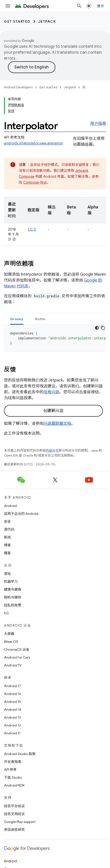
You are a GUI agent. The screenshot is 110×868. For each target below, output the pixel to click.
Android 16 (13, 694)
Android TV (13, 665)
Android (10, 506)
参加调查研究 (14, 830)
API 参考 (10, 770)
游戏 (7, 574)
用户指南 (98, 124)
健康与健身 (13, 589)
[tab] (17, 319)
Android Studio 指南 (20, 754)
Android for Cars (17, 657)
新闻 (7, 537)
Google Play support (20, 822)
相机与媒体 (13, 597)
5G (6, 613)
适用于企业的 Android (21, 514)
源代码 (9, 529)
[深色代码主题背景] (97, 328)
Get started (17, 21)
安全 (7, 521)
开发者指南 (13, 762)
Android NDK (14, 785)
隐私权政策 (13, 605)
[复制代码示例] (103, 328)
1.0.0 (32, 229)
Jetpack (47, 21)
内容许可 (52, 450)
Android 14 (13, 710)
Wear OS (11, 642)
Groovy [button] (17, 319)
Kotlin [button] (40, 319)
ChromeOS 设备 (17, 649)
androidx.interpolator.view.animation (33, 143)
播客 (7, 553)
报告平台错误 (14, 806)
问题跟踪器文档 (57, 424)
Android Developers (18, 87)
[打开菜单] (8, 6)
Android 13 (12, 717)
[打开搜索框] (79, 6)
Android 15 (12, 702)
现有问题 (51, 392)
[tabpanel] (55, 338)
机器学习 (11, 582)
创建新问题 (54, 411)
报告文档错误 (14, 814)
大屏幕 (9, 634)
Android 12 (12, 725)
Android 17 (12, 686)
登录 (101, 6)
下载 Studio (13, 777)
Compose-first (35, 182)
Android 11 (12, 733)
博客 (7, 545)
